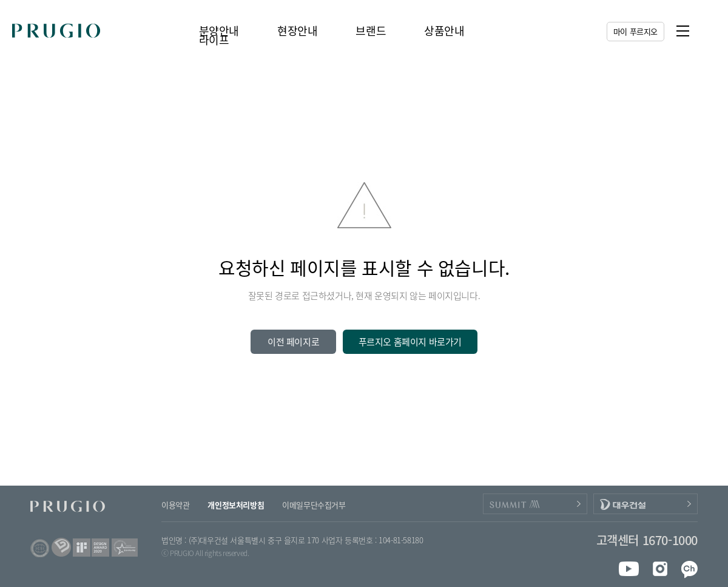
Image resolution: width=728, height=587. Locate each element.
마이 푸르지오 (635, 31)
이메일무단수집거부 (314, 505)
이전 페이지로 (293, 342)
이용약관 (175, 505)
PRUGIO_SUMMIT (535, 504)
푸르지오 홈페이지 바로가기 (410, 342)
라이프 (214, 40)
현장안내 (297, 31)
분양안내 (219, 31)
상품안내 (444, 31)
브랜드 (371, 31)
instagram (657, 569)
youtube (629, 569)
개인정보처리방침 (236, 505)
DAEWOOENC (645, 504)
